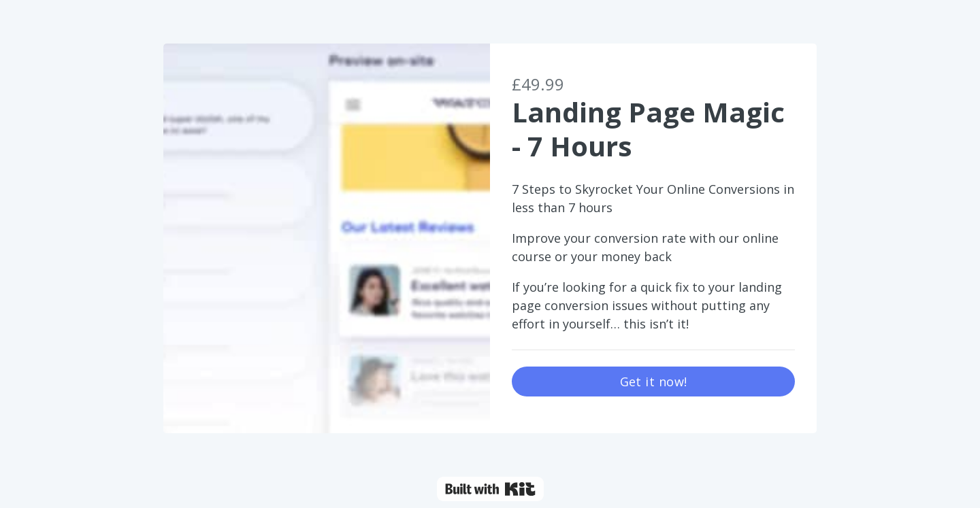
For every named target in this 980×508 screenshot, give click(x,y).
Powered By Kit (490, 489)
